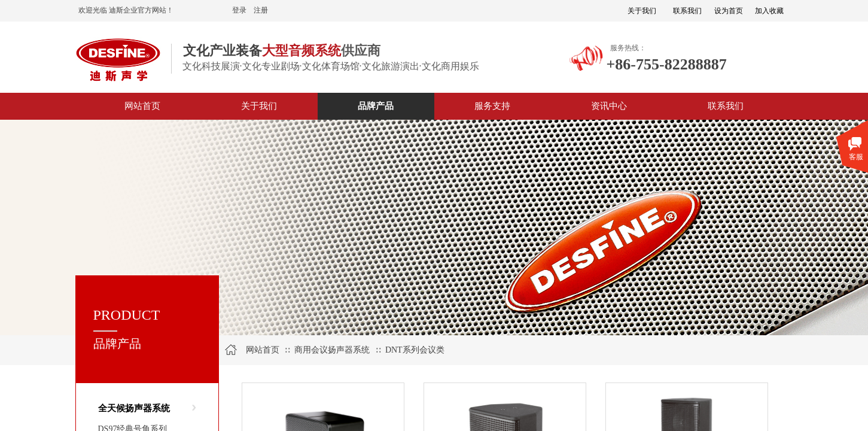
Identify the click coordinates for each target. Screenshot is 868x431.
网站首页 (263, 350)
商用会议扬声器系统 (332, 350)
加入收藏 (769, 11)
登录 (239, 10)
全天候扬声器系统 (134, 408)
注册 (261, 10)
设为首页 (729, 11)
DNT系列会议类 (415, 350)
